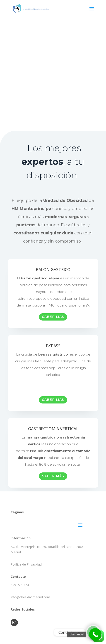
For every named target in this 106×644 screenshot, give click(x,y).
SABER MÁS (53, 317)
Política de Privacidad (26, 564)
